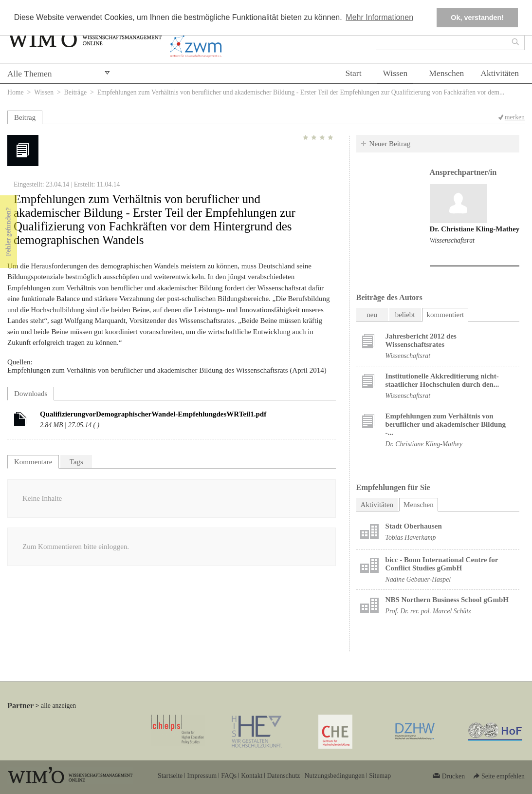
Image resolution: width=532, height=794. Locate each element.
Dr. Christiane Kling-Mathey (475, 229)
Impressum (202, 776)
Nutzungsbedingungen (334, 776)
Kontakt (252, 776)
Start (353, 73)
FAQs (229, 776)
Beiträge (76, 92)
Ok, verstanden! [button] (477, 18)
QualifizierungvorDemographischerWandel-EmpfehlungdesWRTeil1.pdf (153, 414)
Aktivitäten (500, 73)
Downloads (31, 394)
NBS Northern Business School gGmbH (447, 600)
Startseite (170, 776)
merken (515, 117)
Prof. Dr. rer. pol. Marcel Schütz (428, 611)
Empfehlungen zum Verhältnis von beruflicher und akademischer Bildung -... (446, 424)
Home (16, 92)
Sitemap (380, 776)
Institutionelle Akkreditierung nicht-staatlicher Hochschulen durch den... (442, 380)
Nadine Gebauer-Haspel (418, 579)
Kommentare (33, 462)
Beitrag (25, 117)
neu (372, 315)
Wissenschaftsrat (452, 240)
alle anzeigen (58, 706)
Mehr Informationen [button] (379, 17)
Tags (76, 462)
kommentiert (446, 315)
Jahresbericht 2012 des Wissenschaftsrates (421, 340)
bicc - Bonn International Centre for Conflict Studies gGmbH (442, 564)
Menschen (446, 73)
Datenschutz (283, 776)
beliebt (405, 315)
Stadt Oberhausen (414, 526)
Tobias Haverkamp (411, 538)
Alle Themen (30, 74)
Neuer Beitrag (390, 144)
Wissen (395, 73)
